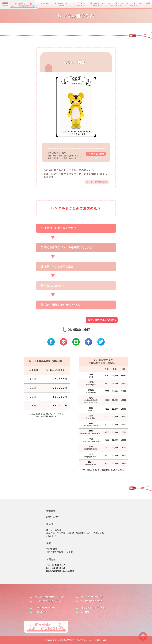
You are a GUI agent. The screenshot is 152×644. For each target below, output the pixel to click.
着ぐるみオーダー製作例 (62, 4)
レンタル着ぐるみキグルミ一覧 (116, 4)
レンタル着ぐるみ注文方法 (134, 4)
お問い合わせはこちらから (102, 320)
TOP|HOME (44, 3)
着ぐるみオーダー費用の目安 (98, 4)
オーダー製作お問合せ (97, 182)
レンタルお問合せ (96, 154)
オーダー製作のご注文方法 (80, 4)
